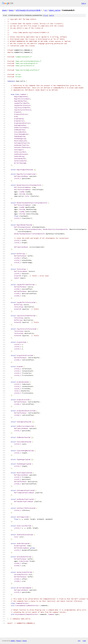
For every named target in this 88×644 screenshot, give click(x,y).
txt (79, 641)
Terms (24, 641)
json (84, 641)
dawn (5, 10)
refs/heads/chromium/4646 (28, 10)
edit (52, 15)
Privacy (19, 641)
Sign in (84, 3)
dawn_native (55, 10)
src (46, 10)
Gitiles (13, 641)
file (46, 15)
